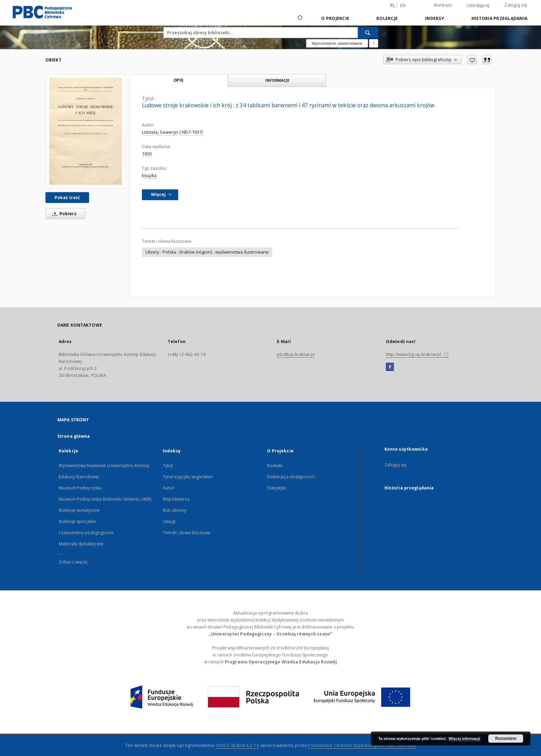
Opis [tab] (178, 80)
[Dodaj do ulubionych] (472, 60)
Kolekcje (387, 18)
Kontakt (275, 466)
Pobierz (63, 214)
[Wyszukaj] (368, 32)
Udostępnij (478, 6)
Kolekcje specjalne (77, 521)
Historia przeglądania (499, 18)
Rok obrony (175, 510)
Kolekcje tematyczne (79, 510)
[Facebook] (390, 367)
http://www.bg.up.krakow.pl (417, 354)
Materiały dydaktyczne (81, 544)
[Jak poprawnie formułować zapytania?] (374, 43)
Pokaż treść (67, 198)
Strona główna (74, 436)
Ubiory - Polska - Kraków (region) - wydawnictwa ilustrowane (207, 252)
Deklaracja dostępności (291, 477)
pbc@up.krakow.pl (296, 354)
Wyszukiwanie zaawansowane (337, 43)
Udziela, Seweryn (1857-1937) (172, 132)
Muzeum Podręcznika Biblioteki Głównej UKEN (105, 499)
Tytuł (168, 466)
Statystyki (276, 488)
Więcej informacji (464, 739)
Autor (169, 488)
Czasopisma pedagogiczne (86, 533)
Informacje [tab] (277, 80)
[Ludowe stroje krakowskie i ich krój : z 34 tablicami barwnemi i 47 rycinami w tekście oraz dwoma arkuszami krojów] (86, 131)
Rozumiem (506, 739)
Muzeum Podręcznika (80, 488)
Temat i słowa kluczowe (187, 533)
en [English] (403, 5)
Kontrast (443, 5)
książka (149, 176)
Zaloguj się (516, 5)
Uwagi (169, 521)
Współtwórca (176, 499)
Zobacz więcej (73, 562)
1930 (147, 154)
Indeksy (435, 18)
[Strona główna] (300, 18)
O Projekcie (335, 18)
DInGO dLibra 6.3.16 (237, 745)
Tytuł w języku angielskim (188, 477)
